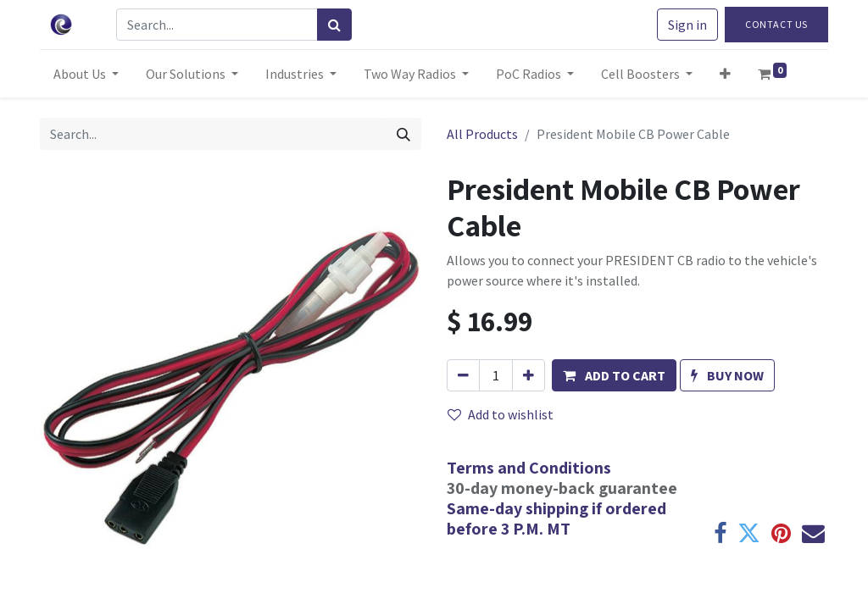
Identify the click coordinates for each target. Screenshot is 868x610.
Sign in (687, 25)
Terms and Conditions (529, 468)
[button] (725, 74)
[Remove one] (463, 375)
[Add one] (529, 375)
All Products (482, 134)
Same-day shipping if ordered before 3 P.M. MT (556, 518)
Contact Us (776, 24)
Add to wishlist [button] (501, 414)
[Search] (334, 25)
